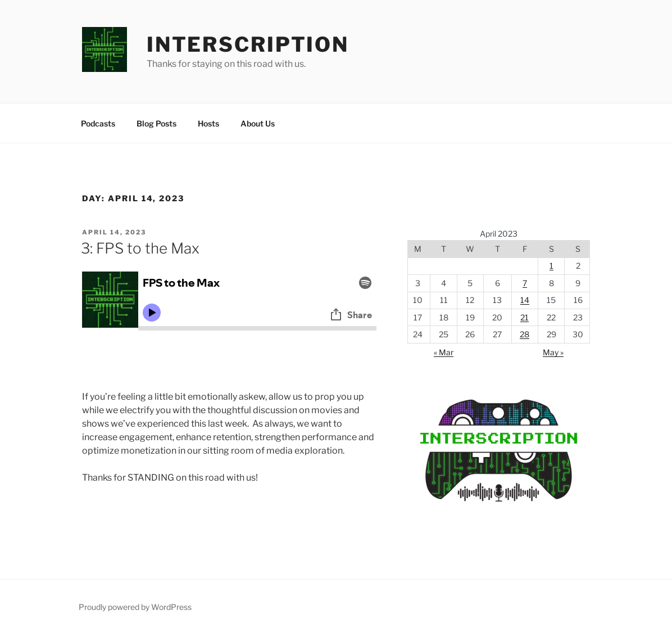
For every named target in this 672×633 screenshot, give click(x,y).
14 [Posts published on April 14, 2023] (525, 300)
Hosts (208, 123)
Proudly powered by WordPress (135, 607)
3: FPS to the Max (140, 248)
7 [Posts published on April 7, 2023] (525, 283)
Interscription (248, 44)
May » (553, 352)
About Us (258, 123)
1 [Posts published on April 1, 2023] (551, 266)
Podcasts (98, 123)
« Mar (444, 352)
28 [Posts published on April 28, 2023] (525, 334)
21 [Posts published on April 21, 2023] (525, 317)
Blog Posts (156, 123)
